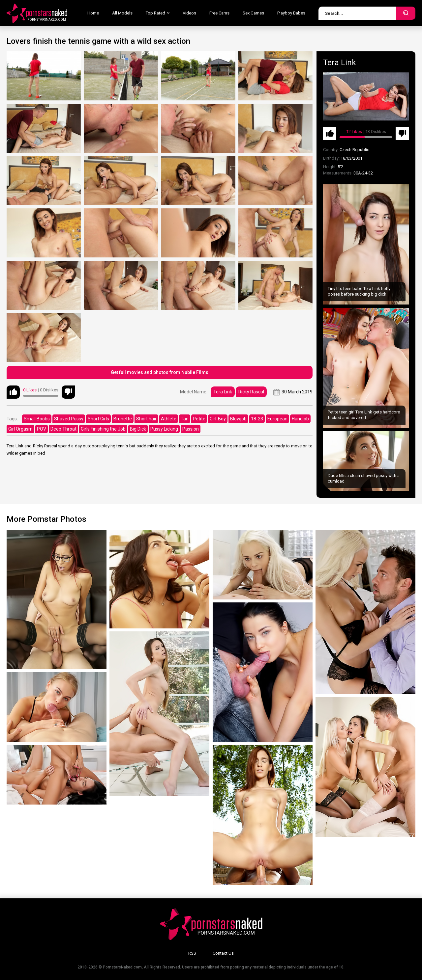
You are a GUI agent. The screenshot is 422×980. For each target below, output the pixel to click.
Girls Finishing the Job (103, 429)
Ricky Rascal (251, 392)
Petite (199, 419)
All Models (122, 13)
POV (42, 429)
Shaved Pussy (69, 419)
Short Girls (98, 419)
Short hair (146, 419)
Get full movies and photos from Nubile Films (160, 372)
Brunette (123, 419)
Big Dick (138, 429)
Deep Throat (63, 429)
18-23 (257, 419)
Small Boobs (37, 419)
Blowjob (238, 419)
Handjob (300, 419)
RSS (192, 953)
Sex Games (253, 13)
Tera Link (223, 392)
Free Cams (219, 13)
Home (93, 13)
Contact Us (223, 953)
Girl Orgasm (20, 429)
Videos (189, 13)
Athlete (169, 419)
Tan (185, 419)
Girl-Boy (218, 419)
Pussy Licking (164, 429)
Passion (191, 429)
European (277, 419)
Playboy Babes (291, 13)
